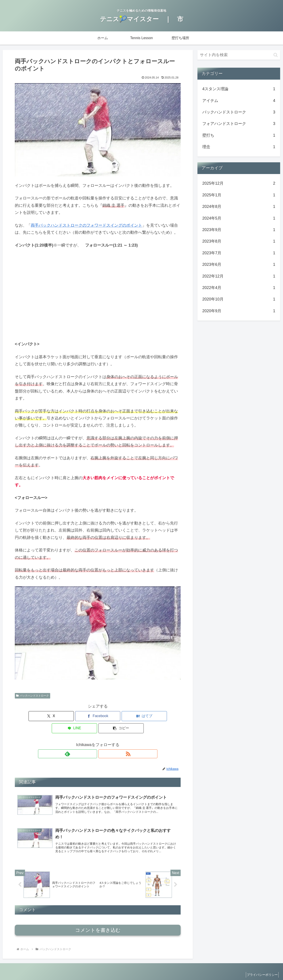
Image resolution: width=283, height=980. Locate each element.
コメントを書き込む (98, 922)
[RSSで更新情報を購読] (103, 742)
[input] (239, 55)
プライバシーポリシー (261, 966)
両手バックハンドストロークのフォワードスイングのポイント (86, 225)
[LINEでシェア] (126, 716)
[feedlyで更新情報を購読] (93, 742)
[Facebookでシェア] (70, 716)
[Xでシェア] (42, 716)
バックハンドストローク (33, 696)
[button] (153, 716)
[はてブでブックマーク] (98, 716)
